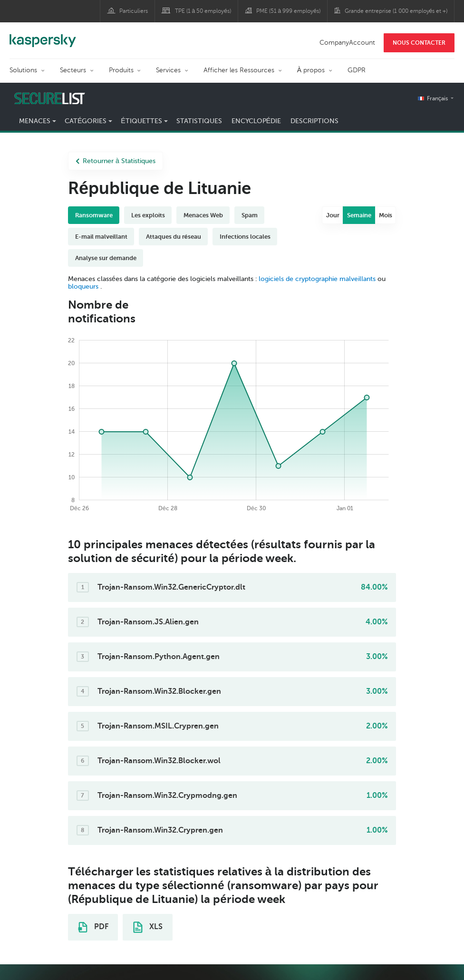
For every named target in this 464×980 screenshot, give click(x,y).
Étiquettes (141, 121)
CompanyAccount (347, 43)
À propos (311, 70)
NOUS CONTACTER (419, 43)
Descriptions (314, 121)
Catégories (86, 121)
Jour (333, 215)
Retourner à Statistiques (116, 161)
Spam (250, 215)
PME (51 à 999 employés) (288, 11)
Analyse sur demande (106, 258)
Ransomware (94, 215)
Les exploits (148, 215)
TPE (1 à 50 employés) (203, 11)
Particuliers (134, 11)
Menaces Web (203, 215)
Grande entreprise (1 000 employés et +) (396, 11)
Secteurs (73, 70)
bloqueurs (84, 286)
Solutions (23, 70)
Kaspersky (43, 36)
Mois (386, 215)
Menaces (35, 121)
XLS (148, 927)
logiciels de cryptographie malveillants (317, 279)
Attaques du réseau (174, 237)
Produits (121, 70)
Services (168, 70)
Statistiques (199, 121)
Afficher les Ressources (239, 70)
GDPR (357, 70)
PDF (93, 927)
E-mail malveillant (101, 237)
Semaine (359, 215)
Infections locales (245, 237)
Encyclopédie (256, 121)
